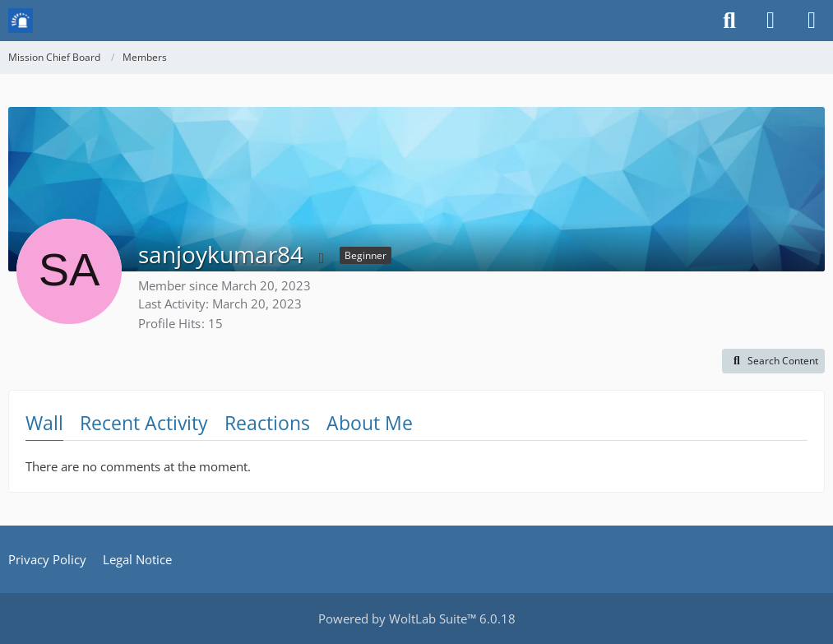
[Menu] (812, 21)
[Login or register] (771, 21)
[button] (773, 361)
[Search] (729, 21)
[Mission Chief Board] (21, 21)
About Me (370, 423)
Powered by (417, 619)
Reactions (267, 423)
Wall (44, 423)
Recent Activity (144, 423)
